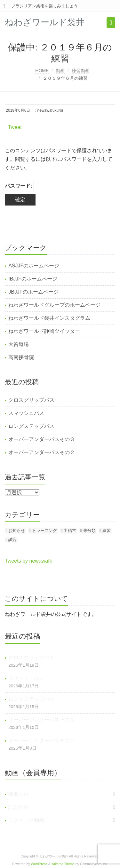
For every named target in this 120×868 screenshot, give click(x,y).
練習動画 (81, 71)
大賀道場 (19, 344)
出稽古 (70, 531)
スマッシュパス (26, 413)
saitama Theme (63, 864)
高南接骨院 (21, 357)
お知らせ (17, 531)
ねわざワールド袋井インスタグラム (49, 318)
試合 (12, 539)
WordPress (39, 864)
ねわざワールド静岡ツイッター (44, 331)
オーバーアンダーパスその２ (42, 452)
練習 (107, 531)
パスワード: (55, 186)
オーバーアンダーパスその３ (42, 439)
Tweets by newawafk (28, 561)
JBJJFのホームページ (33, 292)
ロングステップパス (31, 426)
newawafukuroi (50, 110)
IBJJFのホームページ (33, 279)
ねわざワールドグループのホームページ (54, 305)
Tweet (15, 127)
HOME (42, 71)
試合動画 (19, 807)
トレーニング (44, 531)
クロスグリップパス (31, 400)
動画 (60, 71)
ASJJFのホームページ (34, 266)
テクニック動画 (26, 820)
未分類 (89, 531)
